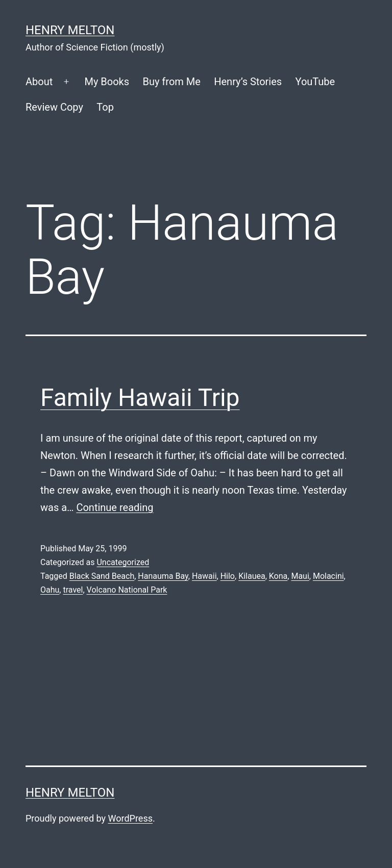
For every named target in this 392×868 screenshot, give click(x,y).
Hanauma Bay (163, 576)
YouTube (315, 82)
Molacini (328, 576)
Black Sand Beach (102, 576)
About (39, 82)
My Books (107, 82)
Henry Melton (70, 30)
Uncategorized (123, 562)
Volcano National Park (127, 590)
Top (105, 107)
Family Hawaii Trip (140, 398)
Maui (300, 576)
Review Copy (54, 107)
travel (73, 590)
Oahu (50, 590)
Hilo (228, 576)
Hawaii (204, 576)
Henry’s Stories (248, 82)
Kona (278, 576)
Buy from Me (171, 82)
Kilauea (252, 576)
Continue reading (115, 507)
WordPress (130, 818)
